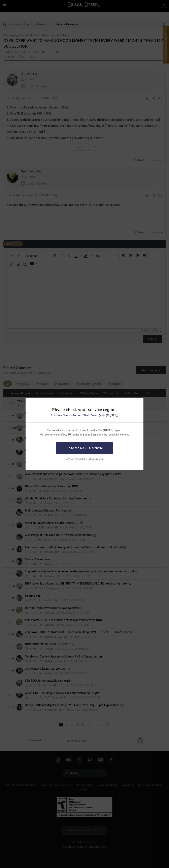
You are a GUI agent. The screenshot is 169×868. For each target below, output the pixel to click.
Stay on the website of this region (85, 459)
